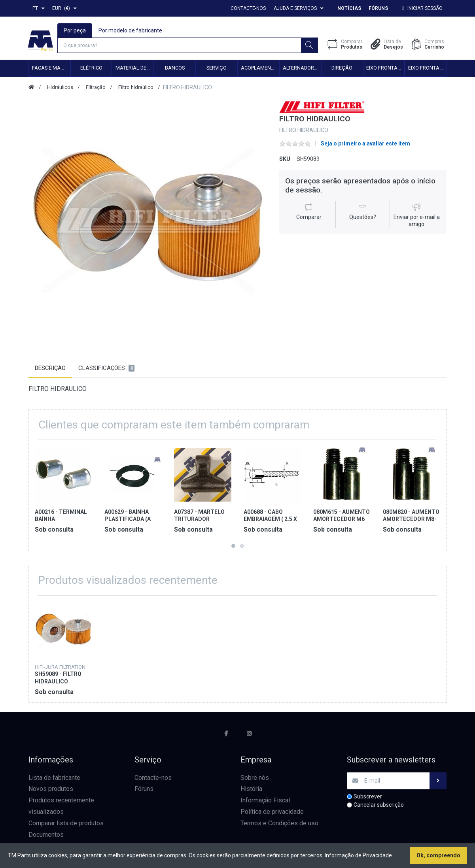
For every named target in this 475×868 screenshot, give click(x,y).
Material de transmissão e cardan (134, 69)
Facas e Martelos (51, 69)
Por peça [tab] (75, 30)
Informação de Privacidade (358, 855)
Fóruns (378, 8)
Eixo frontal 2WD (385, 69)
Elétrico (91, 69)
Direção (342, 69)
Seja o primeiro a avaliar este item (365, 145)
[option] (148, 221)
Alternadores (301, 69)
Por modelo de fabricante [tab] (131, 30)
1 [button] (233, 547)
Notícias (349, 8)
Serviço (217, 69)
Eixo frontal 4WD (427, 69)
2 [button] (242, 547)
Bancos (175, 69)
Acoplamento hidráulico (260, 69)
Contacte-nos (248, 8)
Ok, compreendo (438, 855)
